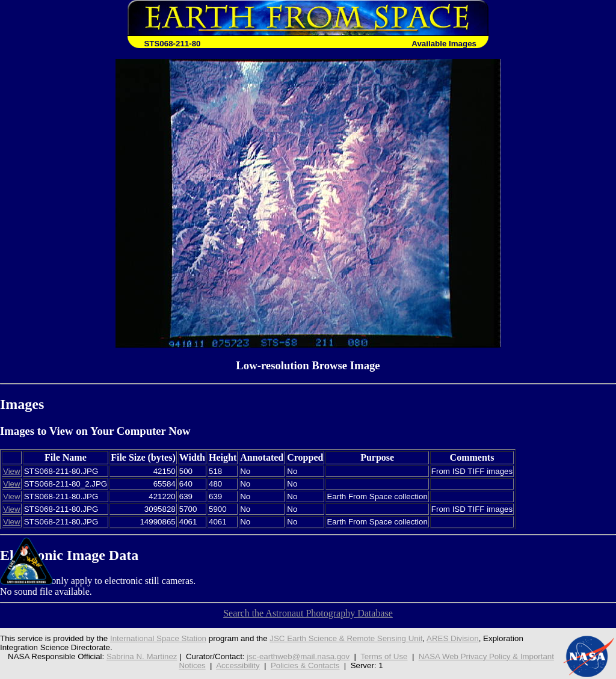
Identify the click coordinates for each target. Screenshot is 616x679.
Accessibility (238, 665)
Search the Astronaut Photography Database (308, 613)
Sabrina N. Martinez (142, 656)
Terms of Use (384, 656)
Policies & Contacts (305, 665)
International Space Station (158, 638)
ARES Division (453, 638)
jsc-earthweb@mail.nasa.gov (298, 656)
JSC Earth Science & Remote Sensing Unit (346, 638)
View (12, 471)
